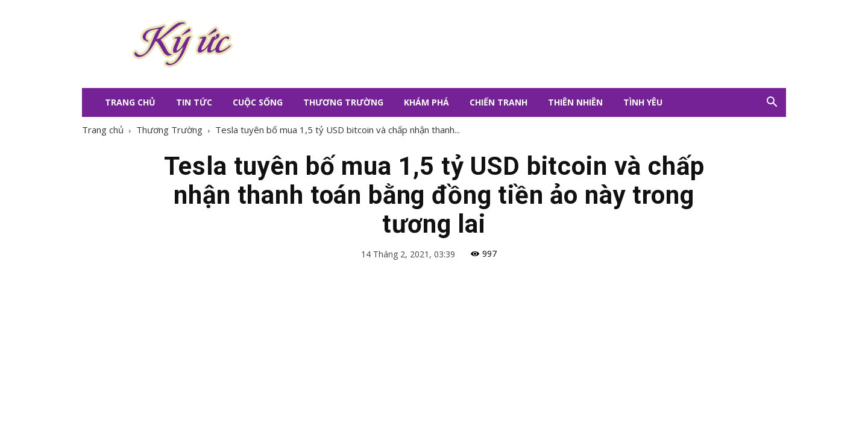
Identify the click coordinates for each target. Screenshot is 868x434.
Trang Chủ (130, 102)
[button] (772, 102)
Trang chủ (103, 130)
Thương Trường (343, 102)
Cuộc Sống (258, 102)
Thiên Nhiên (575, 102)
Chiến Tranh (498, 102)
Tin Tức (194, 102)
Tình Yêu (643, 102)
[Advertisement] (506, 44)
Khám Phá (426, 102)
